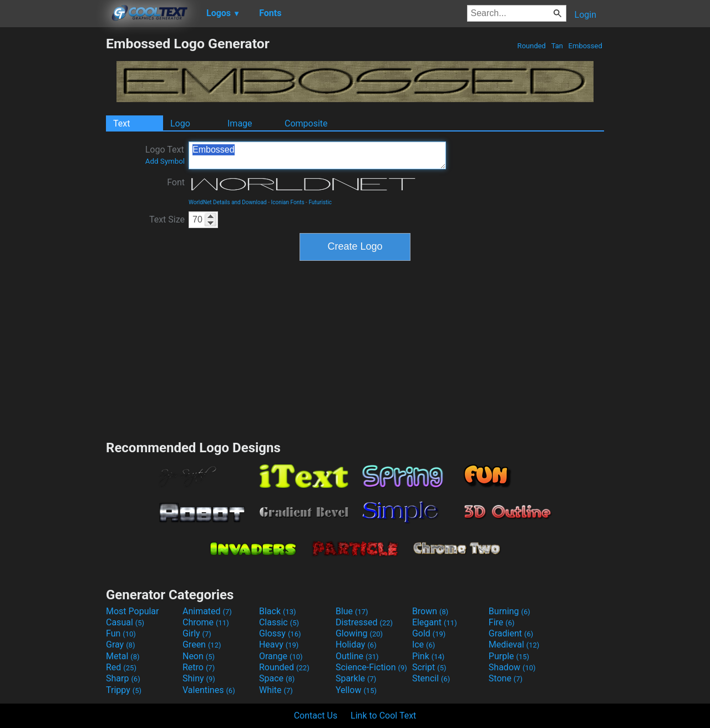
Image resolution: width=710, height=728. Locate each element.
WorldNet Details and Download (228, 202)
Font (176, 182)
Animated (207, 611)
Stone (506, 678)
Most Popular (133, 611)
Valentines (209, 690)
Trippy (124, 690)
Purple (509, 656)
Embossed (585, 46)
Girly (197, 633)
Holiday (356, 644)
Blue (352, 611)
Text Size (167, 219)
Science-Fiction (371, 667)
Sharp (123, 678)
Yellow (356, 690)
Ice (424, 644)
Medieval (514, 644)
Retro (199, 667)
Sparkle (356, 678)
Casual (125, 622)
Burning (509, 611)
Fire (502, 622)
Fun (121, 633)
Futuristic (320, 202)
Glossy (280, 633)
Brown (430, 611)
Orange (281, 656)
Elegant (435, 622)
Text (121, 123)
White (276, 690)
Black (278, 611)
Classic (279, 622)
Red (121, 667)
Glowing (359, 633)
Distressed (364, 622)
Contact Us (316, 716)
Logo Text (165, 155)
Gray (120, 644)
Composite (306, 123)
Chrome (206, 622)
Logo (180, 123)
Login (585, 15)
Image (240, 123)
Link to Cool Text (383, 716)
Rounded (531, 46)
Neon (199, 656)
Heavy (279, 644)
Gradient (511, 633)
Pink (428, 656)
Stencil (431, 678)
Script (429, 667)
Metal (123, 656)
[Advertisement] (53, 202)
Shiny (199, 678)
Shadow (512, 667)
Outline (357, 656)
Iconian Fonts (288, 202)
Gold (429, 633)
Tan (557, 46)
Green (202, 644)
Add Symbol (165, 161)
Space (277, 678)
